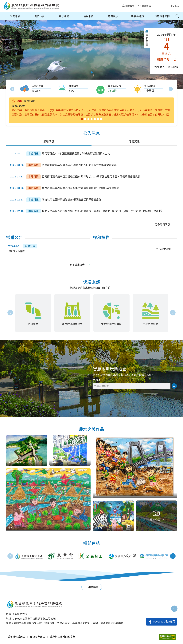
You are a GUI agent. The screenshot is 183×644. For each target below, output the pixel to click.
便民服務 (89, 16)
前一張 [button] (10, 313)
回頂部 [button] (174, 609)
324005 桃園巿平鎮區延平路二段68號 (35, 619)
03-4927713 (20, 614)
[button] (92, 72)
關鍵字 (97, 380)
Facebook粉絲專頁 (164, 622)
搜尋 (174, 386)
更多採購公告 (77, 265)
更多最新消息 (162, 225)
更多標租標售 (164, 249)
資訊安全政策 (38, 637)
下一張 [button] (173, 313)
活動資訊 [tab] (134, 142)
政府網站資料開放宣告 (63, 637)
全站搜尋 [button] (177, 16)
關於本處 (40, 16)
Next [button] (171, 89)
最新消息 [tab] (49, 142)
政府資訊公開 (162, 16)
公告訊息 (15, 16)
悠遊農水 (113, 16)
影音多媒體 (138, 16)
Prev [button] (12, 89)
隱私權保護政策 (16, 637)
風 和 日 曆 (147, 38)
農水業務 (64, 16)
